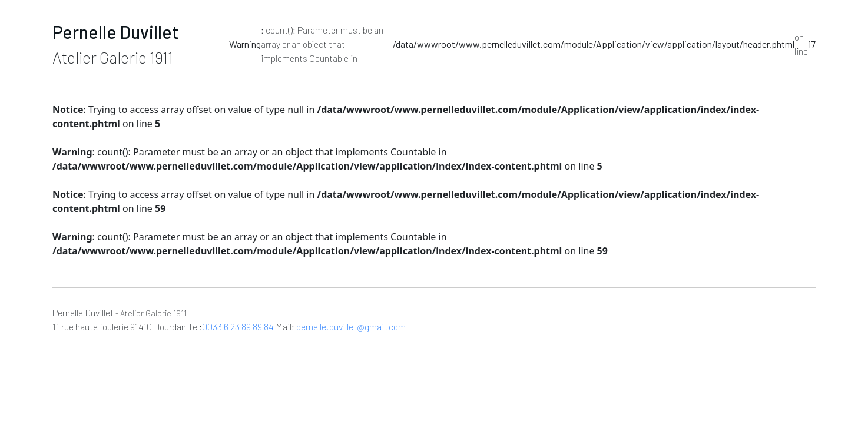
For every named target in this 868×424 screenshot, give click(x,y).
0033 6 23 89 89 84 (238, 327)
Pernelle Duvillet (116, 32)
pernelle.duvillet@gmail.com (351, 327)
